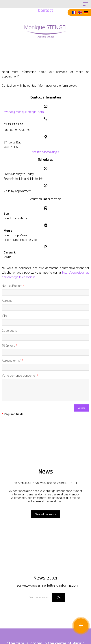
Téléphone (10, 346)
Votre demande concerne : (20, 376)
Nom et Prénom (13, 286)
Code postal (10, 331)
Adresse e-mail (12, 361)
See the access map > (46, 152)
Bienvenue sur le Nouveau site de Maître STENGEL (46, 483)
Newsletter (45, 581)
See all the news (46, 514)
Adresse (7, 301)
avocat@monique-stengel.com (24, 112)
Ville (4, 316)
